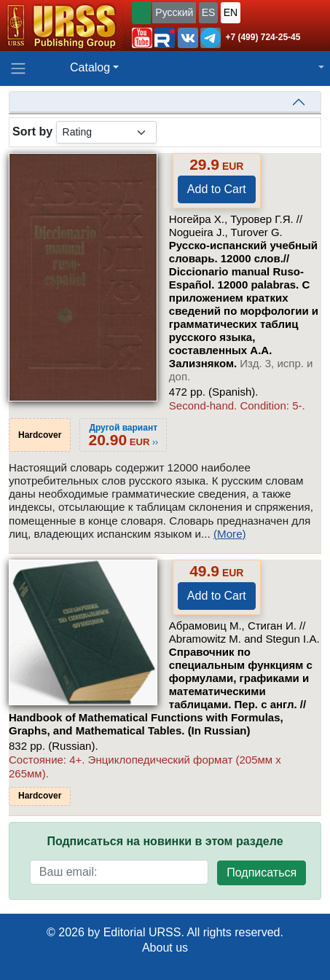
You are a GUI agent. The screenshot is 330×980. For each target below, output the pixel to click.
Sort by (32, 132)
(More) (230, 534)
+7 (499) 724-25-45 (263, 37)
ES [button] (209, 12)
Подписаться (262, 873)
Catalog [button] (90, 67)
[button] (142, 38)
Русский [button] (174, 12)
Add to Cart (217, 189)
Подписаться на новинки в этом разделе (165, 841)
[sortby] (106, 132)
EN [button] (231, 12)
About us (165, 948)
